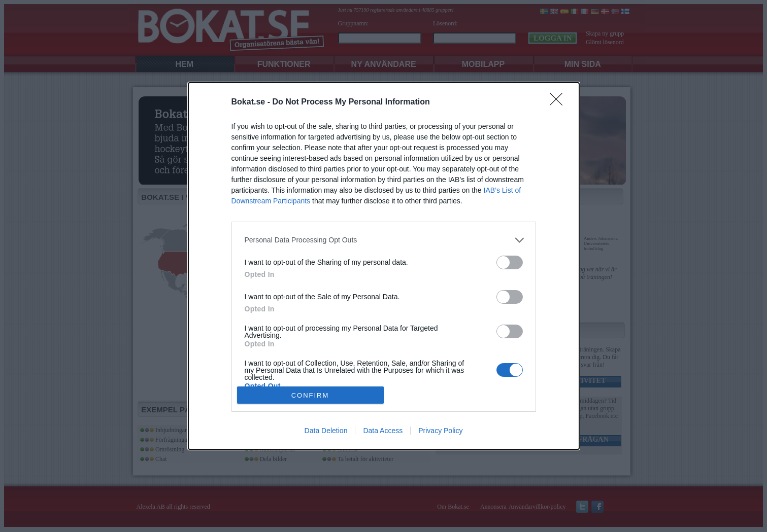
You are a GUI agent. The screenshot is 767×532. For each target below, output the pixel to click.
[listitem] (384, 240)
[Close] (559, 102)
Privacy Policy (440, 431)
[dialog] (384, 266)
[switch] (510, 262)
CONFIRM (310, 395)
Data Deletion (326, 431)
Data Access (383, 431)
